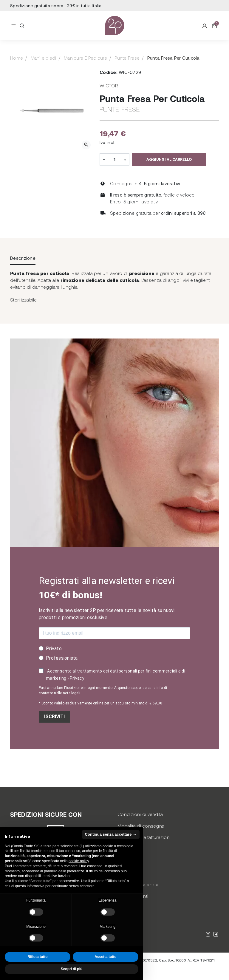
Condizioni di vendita (140, 814)
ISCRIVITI (54, 717)
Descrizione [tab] (23, 258)
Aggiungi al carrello (169, 159)
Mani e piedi (44, 58)
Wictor (109, 85)
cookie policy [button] (79, 861)
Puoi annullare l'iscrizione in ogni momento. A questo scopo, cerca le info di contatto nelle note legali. (103, 690)
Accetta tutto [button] (105, 957)
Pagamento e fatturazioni (144, 837)
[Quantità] (114, 159)
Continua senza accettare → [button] (111, 834)
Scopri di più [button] (72, 969)
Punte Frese (127, 58)
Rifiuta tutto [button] (37, 957)
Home (17, 58)
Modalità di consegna (141, 826)
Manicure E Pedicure (85, 58)
